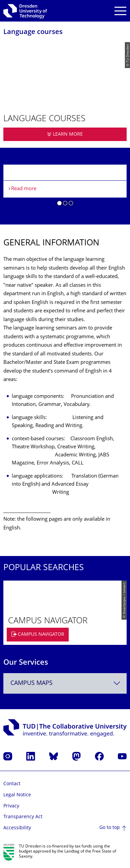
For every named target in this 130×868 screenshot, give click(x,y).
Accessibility (17, 828)
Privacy (11, 806)
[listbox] (65, 188)
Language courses (33, 32)
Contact (12, 784)
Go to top (110, 828)
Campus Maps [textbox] (31, 683)
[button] (59, 204)
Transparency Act (23, 817)
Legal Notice (17, 795)
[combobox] (65, 683)
